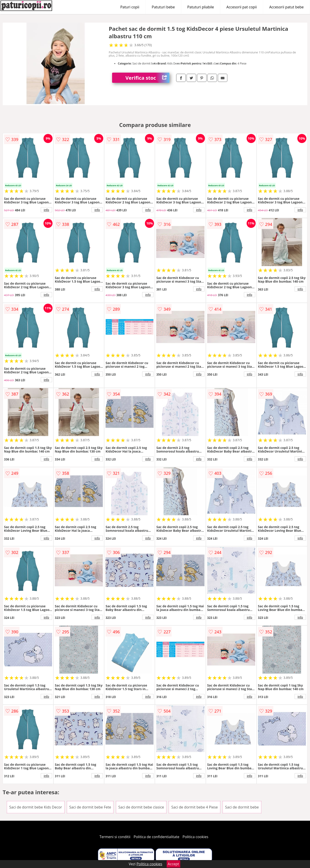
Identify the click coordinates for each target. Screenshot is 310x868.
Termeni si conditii (115, 837)
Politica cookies (195, 837)
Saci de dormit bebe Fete (90, 807)
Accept (173, 864)
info (46, 210)
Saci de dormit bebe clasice (141, 807)
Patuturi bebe (163, 7)
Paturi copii (130, 7)
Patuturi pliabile (201, 7)
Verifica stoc (147, 78)
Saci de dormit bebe (242, 807)
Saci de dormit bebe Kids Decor (36, 807)
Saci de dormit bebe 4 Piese (194, 807)
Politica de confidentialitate (156, 837)
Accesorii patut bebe (286, 7)
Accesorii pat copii (242, 7)
